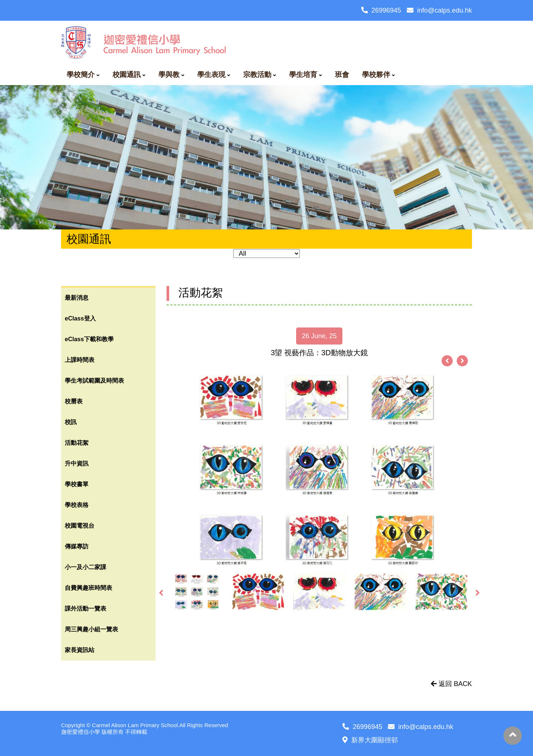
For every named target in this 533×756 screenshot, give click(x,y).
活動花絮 (77, 443)
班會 (342, 75)
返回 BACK (451, 684)
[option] (319, 470)
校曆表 (74, 401)
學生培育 (303, 75)
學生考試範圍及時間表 (94, 381)
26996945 (381, 10)
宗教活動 (257, 75)
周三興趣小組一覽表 (91, 629)
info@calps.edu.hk (439, 10)
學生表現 (211, 75)
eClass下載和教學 (89, 339)
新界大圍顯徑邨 (370, 740)
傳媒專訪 (77, 546)
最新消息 (77, 298)
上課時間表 (80, 360)
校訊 (71, 422)
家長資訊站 (80, 650)
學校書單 (77, 484)
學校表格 (77, 505)
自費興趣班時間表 (88, 588)
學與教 (169, 75)
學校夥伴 (376, 75)
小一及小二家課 (86, 567)
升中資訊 (77, 463)
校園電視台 (80, 526)
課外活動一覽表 (86, 609)
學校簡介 (81, 75)
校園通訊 (127, 75)
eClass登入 (80, 318)
